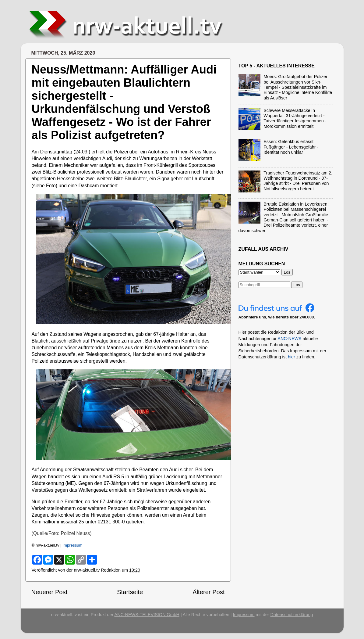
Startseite (130, 592)
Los (297, 285)
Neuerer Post (49, 592)
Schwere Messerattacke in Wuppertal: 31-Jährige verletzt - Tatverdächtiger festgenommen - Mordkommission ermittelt (295, 118)
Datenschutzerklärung (292, 615)
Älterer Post (209, 592)
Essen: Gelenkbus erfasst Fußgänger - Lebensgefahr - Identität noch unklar (291, 147)
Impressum (72, 545)
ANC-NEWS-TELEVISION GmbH (147, 615)
